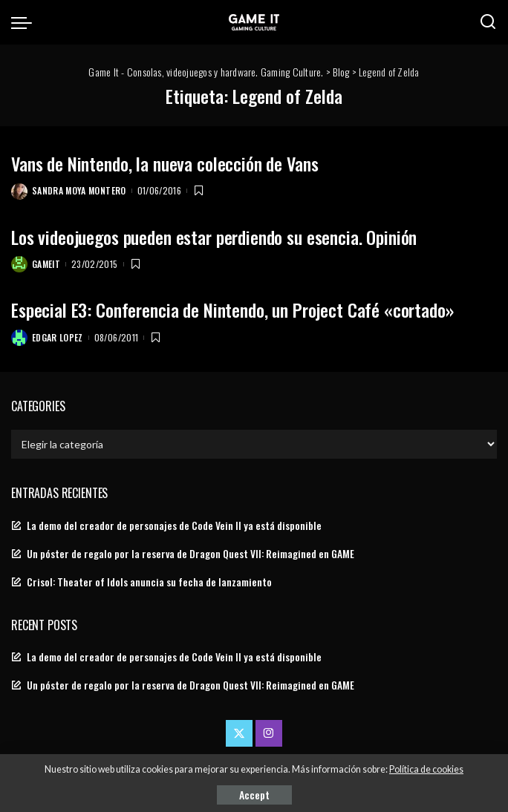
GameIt (46, 264)
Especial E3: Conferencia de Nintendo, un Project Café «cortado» (233, 310)
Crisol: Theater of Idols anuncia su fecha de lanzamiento (149, 582)
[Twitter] (239, 733)
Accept (254, 795)
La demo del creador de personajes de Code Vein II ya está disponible (174, 525)
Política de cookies (426, 769)
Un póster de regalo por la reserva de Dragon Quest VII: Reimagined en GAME (190, 554)
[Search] (488, 22)
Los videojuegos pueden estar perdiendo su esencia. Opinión (214, 237)
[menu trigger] (25, 22)
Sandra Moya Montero (79, 190)
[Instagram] (269, 733)
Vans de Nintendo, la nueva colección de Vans (165, 163)
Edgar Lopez (58, 337)
